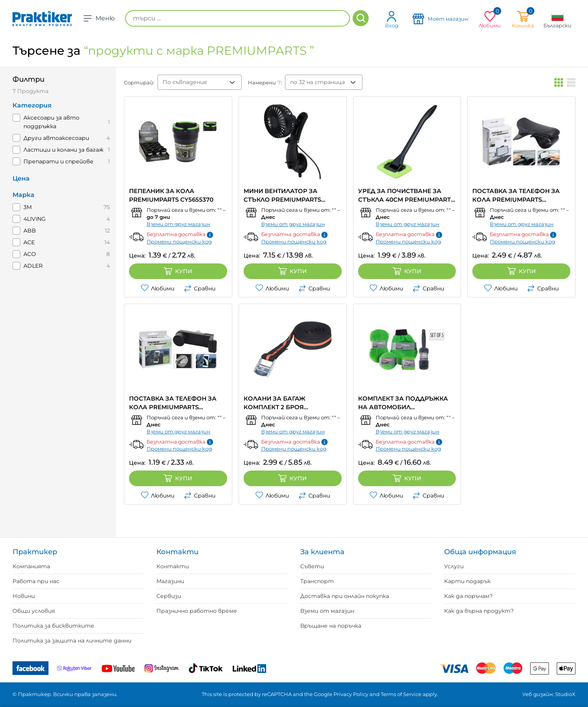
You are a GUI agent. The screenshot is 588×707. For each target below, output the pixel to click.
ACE (29, 242)
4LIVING (35, 219)
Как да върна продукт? (479, 611)
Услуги (454, 566)
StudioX (565, 694)
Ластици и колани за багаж (64, 150)
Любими (158, 288)
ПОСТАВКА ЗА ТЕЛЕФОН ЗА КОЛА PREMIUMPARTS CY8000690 (173, 403)
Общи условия (34, 611)
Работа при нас (36, 581)
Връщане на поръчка (331, 626)
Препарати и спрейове (58, 161)
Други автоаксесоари (56, 138)
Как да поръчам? (468, 596)
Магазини (170, 581)
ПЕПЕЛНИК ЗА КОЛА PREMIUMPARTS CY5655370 (171, 195)
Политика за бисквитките (53, 626)
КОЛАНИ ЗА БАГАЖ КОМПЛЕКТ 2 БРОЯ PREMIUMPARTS (274, 403)
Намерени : (265, 82)
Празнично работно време (197, 611)
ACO (30, 254)
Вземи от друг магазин (178, 224)
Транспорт (317, 581)
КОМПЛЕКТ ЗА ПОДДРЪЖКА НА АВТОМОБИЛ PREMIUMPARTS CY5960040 (403, 403)
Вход (392, 19)
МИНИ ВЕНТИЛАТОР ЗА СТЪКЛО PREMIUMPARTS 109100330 (282, 196)
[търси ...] (238, 18)
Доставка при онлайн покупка (345, 596)
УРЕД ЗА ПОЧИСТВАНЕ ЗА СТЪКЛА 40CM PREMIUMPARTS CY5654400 (406, 196)
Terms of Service (401, 694)
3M (28, 207)
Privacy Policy (351, 694)
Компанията (31, 566)
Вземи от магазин (327, 611)
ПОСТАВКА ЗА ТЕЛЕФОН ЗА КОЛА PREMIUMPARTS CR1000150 (516, 196)
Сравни (200, 288)
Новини (24, 596)
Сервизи (169, 596)
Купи (178, 271)
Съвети (312, 566)
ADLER (33, 266)
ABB (30, 231)
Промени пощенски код (179, 242)
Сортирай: (139, 82)
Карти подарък (467, 581)
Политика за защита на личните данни (72, 641)
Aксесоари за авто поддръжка (51, 122)
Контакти (173, 566)
